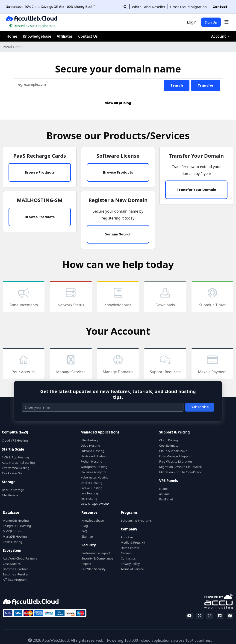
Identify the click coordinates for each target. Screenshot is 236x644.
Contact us (128, 558)
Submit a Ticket (212, 297)
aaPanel (165, 494)
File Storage (10, 495)
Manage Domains (118, 364)
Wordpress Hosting (94, 467)
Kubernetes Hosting (94, 477)
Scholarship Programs (136, 521)
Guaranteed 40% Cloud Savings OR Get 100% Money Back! (50, 7)
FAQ (84, 531)
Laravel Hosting (91, 488)
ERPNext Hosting (92, 451)
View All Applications (95, 504)
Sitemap (87, 536)
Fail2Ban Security (93, 569)
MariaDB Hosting (15, 536)
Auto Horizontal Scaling (18, 463)
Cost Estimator (170, 445)
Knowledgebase (37, 36)
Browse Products (40, 172)
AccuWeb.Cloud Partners (20, 558)
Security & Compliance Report (97, 561)
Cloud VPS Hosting (15, 440)
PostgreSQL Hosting (17, 526)
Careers (126, 553)
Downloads (165, 297)
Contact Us (88, 36)
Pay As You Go (12, 473)
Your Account (24, 364)
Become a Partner (15, 569)
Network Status (71, 297)
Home (12, 36)
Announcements (24, 297)
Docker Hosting (91, 483)
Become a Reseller (16, 574)
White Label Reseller (149, 7)
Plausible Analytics (93, 472)
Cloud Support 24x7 (173, 451)
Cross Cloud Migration (188, 7)
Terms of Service (132, 569)
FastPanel (166, 499)
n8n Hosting (89, 440)
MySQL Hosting (14, 531)
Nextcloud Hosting (93, 456)
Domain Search (118, 234)
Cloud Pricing (169, 440)
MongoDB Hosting (16, 521)
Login (192, 22)
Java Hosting (89, 493)
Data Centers (130, 548)
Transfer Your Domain (196, 190)
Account (219, 36)
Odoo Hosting (90, 445)
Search (177, 85)
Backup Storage (13, 490)
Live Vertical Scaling (16, 468)
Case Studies (12, 564)
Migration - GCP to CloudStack (180, 472)
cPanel (164, 489)
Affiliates (65, 36)
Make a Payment (212, 364)
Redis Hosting (12, 542)
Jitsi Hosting (89, 499)
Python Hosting (91, 461)
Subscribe (200, 407)
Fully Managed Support (176, 456)
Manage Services (71, 364)
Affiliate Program (15, 580)
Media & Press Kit (133, 542)
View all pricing (118, 103)
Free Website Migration (176, 461)
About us (127, 537)
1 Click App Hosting (15, 457)
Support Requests (165, 364)
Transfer (206, 85)
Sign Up (211, 22)
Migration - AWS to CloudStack (181, 467)
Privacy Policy (130, 564)
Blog (85, 526)
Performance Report (96, 553)
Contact (220, 7)
